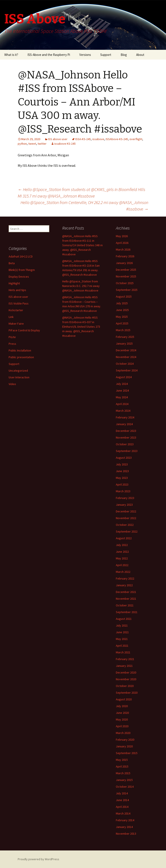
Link (11, 317)
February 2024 (125, 417)
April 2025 (122, 323)
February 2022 (125, 578)
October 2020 (125, 686)
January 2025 (124, 343)
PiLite (12, 337)
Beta (12, 263)
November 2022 (126, 518)
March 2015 (123, 773)
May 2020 (122, 719)
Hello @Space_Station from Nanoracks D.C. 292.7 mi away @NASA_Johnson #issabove (81, 286)
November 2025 (126, 276)
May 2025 (122, 317)
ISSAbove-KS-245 (117, 139)
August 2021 (124, 619)
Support (106, 55)
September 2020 (127, 693)
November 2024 (126, 357)
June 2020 (122, 713)
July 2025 (122, 303)
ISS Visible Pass (19, 303)
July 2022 (122, 545)
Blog (124, 55)
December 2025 (126, 270)
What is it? (11, 55)
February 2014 (125, 820)
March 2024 (123, 411)
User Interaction (19, 377)
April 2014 (122, 807)
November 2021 (126, 599)
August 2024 (124, 377)
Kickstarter (16, 310)
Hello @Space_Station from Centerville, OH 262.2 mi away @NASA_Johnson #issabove (84, 206)
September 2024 (127, 370)
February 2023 (125, 498)
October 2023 (125, 444)
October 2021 (125, 605)
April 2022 (122, 565)
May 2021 (122, 639)
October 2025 (125, 283)
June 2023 (122, 471)
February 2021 (125, 659)
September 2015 (127, 753)
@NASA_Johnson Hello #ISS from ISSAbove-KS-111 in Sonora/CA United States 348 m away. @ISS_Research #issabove (82, 245)
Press (12, 344)
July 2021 (122, 625)
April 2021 (122, 646)
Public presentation (21, 357)
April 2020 (122, 726)
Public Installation (20, 350)
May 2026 (122, 236)
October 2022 (125, 525)
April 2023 (122, 484)
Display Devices (19, 277)
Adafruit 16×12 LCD (21, 256)
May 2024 (122, 397)
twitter (42, 144)
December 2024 (126, 350)
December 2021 (126, 592)
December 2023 (126, 431)
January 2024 (124, 424)
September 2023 (127, 451)
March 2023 (123, 491)
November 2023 (126, 437)
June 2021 (122, 632)
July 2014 (122, 793)
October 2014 (125, 787)
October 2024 (125, 364)
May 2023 (122, 478)
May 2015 (122, 760)
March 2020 (123, 733)
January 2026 (124, 263)
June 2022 (122, 552)
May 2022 (122, 558)
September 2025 (127, 290)
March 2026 (123, 249)
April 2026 (122, 243)
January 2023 (124, 505)
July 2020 (122, 706)
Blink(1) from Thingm (22, 270)
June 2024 (122, 390)
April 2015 (122, 766)
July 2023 (122, 464)
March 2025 (123, 330)
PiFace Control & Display (24, 330)
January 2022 (124, 585)
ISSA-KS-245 (83, 139)
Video (12, 384)
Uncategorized (18, 371)
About (140, 55)
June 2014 (122, 800)
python (22, 144)
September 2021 (127, 612)
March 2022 (123, 572)
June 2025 (122, 310)
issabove (98, 139)
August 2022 (124, 538)
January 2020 (124, 746)
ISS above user (58, 139)
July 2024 (122, 384)
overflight (136, 139)
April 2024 (122, 404)
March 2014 (123, 813)
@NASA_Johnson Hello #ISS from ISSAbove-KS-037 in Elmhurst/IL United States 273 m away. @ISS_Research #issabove (81, 327)
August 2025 (124, 296)
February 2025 (125, 337)
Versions (85, 55)
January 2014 (124, 827)
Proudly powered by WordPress (38, 859)
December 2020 (126, 672)
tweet (32, 144)
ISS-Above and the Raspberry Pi (49, 55)
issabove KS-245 (65, 144)
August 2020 (124, 699)
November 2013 (126, 834)
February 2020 (125, 740)
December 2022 (126, 511)
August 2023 (124, 458)
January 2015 (124, 780)
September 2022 (127, 531)
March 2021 (123, 652)
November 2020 (126, 679)
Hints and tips (17, 290)
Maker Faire (16, 324)
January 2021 (124, 666)
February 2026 (125, 256)
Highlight (14, 283)
